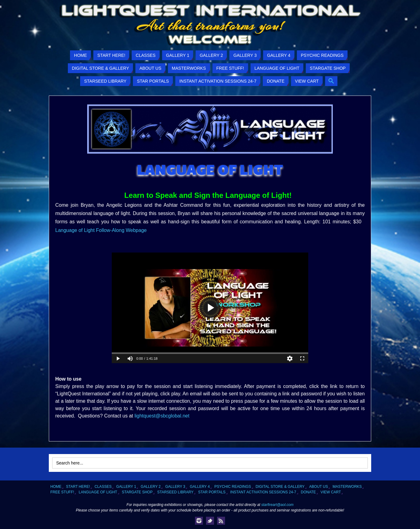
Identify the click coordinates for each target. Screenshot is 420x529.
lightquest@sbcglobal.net (162, 416)
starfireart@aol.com (277, 505)
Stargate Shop (137, 492)
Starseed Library (175, 492)
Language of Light (98, 492)
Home (56, 487)
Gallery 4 (200, 487)
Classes (103, 487)
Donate (308, 492)
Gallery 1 (126, 487)
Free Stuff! (62, 492)
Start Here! (78, 487)
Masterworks (347, 487)
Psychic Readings (233, 487)
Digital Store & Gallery (280, 487)
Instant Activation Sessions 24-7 (263, 492)
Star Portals (212, 492)
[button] (331, 81)
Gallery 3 (175, 487)
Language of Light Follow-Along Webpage (101, 230)
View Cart (331, 492)
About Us (319, 487)
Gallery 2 (151, 487)
